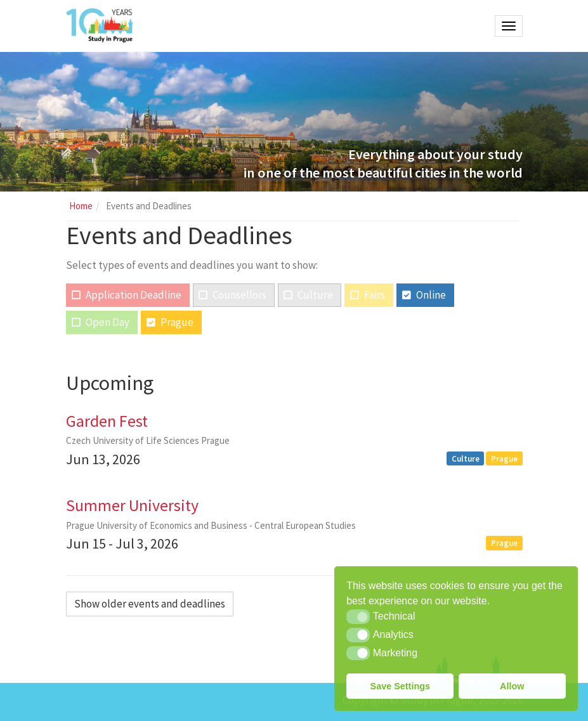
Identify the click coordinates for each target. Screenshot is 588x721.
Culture (315, 295)
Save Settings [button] (400, 686)
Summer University (132, 505)
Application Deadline (134, 295)
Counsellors (239, 295)
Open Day (108, 322)
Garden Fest (107, 421)
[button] (358, 616)
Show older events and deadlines (150, 604)
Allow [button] (512, 686)
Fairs (375, 295)
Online (431, 295)
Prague (177, 322)
